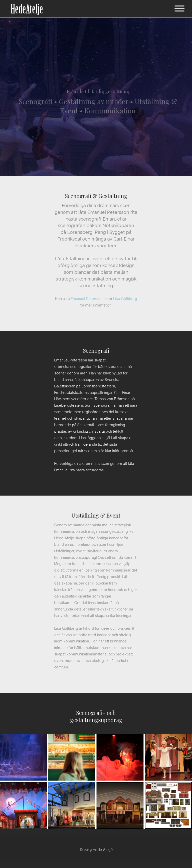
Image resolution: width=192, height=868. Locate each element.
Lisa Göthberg (125, 299)
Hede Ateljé (103, 850)
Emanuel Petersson (87, 299)
